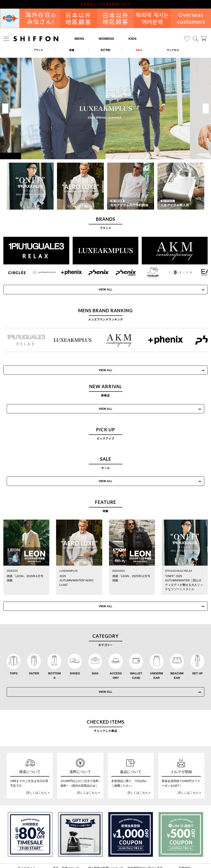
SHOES (75, 650)
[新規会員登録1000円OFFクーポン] (131, 811)
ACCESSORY (116, 652)
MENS (79, 39)
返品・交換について (66, 844)
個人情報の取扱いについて (106, 844)
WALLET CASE (136, 652)
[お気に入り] (187, 39)
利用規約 (185, 844)
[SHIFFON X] (101, 856)
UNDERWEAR (157, 652)
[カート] (204, 39)
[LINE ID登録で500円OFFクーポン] (181, 811)
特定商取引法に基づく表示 (145, 844)
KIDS (133, 39)
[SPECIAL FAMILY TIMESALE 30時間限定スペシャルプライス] (30, 811)
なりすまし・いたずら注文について (106, 4)
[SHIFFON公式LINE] (111, 856)
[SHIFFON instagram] (92, 856)
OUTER (34, 650)
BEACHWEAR (177, 652)
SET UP (197, 650)
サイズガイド (26, 844)
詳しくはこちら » (38, 769)
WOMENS (106, 39)
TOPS (14, 650)
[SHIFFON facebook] (120, 856)
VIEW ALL (106, 395)
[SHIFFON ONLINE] (36, 39)
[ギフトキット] (80, 811)
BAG (95, 650)
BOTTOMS (54, 652)
